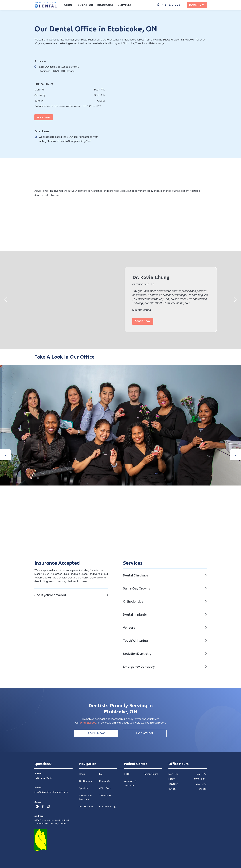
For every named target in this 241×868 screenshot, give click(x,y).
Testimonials (106, 795)
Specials (83, 788)
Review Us (105, 781)
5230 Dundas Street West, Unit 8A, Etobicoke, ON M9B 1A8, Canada (52, 822)
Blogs (82, 774)
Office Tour (105, 788)
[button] (6, 300)
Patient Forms (151, 774)
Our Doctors (85, 781)
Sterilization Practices (85, 797)
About (69, 5)
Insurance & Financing (130, 783)
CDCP (127, 774)
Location (86, 5)
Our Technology (108, 806)
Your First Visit (86, 806)
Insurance (105, 5)
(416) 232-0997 (89, 723)
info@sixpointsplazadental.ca (51, 792)
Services (125, 5)
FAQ (101, 774)
